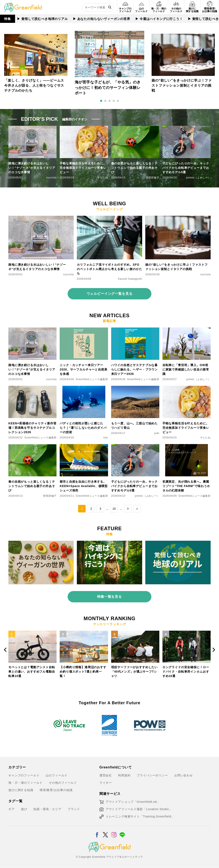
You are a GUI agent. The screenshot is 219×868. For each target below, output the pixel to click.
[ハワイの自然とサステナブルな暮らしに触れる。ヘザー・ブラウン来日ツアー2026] (135, 330)
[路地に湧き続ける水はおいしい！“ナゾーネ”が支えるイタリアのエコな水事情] (41, 218)
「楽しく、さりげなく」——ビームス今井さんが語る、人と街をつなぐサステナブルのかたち (34, 85)
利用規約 (124, 775)
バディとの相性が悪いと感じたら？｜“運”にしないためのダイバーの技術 (83, 428)
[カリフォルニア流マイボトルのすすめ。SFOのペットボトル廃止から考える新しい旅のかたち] (109, 218)
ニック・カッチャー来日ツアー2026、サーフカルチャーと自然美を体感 (83, 369)
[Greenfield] (23, 5)
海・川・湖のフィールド (25, 783)
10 (114, 509)
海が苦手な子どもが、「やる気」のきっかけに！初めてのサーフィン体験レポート (108, 88)
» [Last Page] (137, 509)
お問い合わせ (184, 775)
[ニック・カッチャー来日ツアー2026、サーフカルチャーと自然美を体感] (84, 330)
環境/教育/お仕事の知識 (56, 790)
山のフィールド (57, 775)
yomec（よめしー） (198, 178)
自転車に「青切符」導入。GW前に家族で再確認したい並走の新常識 (186, 369)
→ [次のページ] (128, 509)
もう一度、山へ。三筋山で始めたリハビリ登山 (135, 426)
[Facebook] (97, 832)
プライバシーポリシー (152, 775)
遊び (24, 809)
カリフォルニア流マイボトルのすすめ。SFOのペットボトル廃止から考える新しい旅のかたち (109, 269)
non (106, 438)
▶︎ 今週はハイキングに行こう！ (159, 19)
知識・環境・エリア (47, 809)
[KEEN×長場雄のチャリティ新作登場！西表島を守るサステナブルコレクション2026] (32, 388)
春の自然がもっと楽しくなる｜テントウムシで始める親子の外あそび (135, 168)
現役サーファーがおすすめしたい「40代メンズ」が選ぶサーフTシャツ (135, 671)
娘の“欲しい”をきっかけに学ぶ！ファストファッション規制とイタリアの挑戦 (182, 85)
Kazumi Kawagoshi (130, 279)
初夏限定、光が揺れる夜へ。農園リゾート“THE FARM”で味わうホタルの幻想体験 (186, 486)
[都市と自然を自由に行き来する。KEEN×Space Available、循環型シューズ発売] (84, 447)
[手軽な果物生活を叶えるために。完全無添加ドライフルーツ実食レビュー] (187, 388)
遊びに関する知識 (21, 790)
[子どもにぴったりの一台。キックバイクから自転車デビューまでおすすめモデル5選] (135, 447)
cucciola (51, 178)
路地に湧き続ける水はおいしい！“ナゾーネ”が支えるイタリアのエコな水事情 (32, 168)
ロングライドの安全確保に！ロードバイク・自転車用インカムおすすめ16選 (186, 671)
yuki (157, 433)
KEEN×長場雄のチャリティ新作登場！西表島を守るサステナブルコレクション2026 (32, 428)
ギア (12, 809)
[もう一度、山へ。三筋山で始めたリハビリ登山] (135, 388)
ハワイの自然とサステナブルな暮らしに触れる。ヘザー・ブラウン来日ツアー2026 (135, 369)
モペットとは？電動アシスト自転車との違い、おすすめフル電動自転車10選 (32, 671)
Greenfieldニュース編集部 (92, 379)
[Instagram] (114, 832)
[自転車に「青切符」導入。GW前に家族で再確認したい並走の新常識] (187, 330)
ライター (106, 783)
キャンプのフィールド (24, 775)
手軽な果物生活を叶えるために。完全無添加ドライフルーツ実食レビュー (83, 168)
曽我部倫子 (153, 178)
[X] (105, 832)
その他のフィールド (63, 783)
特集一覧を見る (109, 597)
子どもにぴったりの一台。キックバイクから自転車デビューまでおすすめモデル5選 (186, 168)
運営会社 (106, 775)
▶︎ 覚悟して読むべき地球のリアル (42, 19)
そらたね (102, 178)
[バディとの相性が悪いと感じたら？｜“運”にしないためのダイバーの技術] (84, 388)
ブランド (74, 809)
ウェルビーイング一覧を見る (110, 294)
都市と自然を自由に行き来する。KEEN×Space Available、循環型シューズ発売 (84, 486)
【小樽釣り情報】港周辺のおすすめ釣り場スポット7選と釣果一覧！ (83, 671)
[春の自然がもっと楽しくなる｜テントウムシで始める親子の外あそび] (32, 447)
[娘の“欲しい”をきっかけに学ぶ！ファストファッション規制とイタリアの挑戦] (178, 218)
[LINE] (122, 832)
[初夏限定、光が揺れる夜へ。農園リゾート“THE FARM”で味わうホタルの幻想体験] (187, 447)
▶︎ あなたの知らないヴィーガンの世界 (101, 19)
